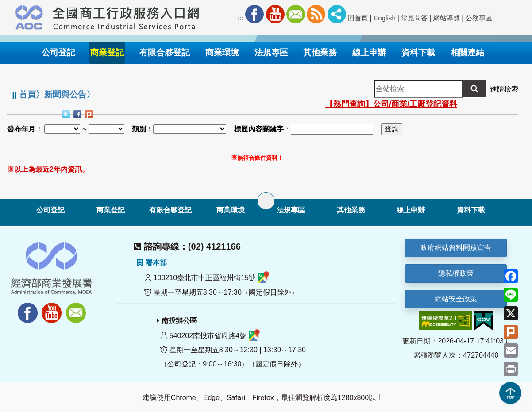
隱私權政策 (456, 273)
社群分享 (337, 14)
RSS (316, 14)
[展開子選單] (266, 201)
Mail (296, 14)
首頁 (27, 94)
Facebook (254, 14)
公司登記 (50, 210)
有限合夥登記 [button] (165, 52)
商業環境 (231, 210)
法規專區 (291, 210)
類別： (143, 129)
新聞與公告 (65, 94)
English (385, 18)
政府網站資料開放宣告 (456, 248)
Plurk (90, 115)
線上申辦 (411, 210)
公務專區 (479, 18)
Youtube (275, 14)
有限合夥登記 (170, 210)
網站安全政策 (456, 299)
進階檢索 (504, 89)
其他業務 (351, 210)
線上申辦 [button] (369, 52)
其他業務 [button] (320, 52)
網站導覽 (447, 18)
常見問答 (414, 18)
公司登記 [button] (58, 52)
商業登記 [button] (107, 52)
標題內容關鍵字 (259, 129)
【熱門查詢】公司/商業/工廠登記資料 (391, 104)
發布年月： (25, 129)
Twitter (67, 115)
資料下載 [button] (418, 52)
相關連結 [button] (467, 52)
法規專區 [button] (271, 52)
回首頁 (358, 18)
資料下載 (471, 210)
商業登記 (111, 210)
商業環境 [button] (222, 52)
